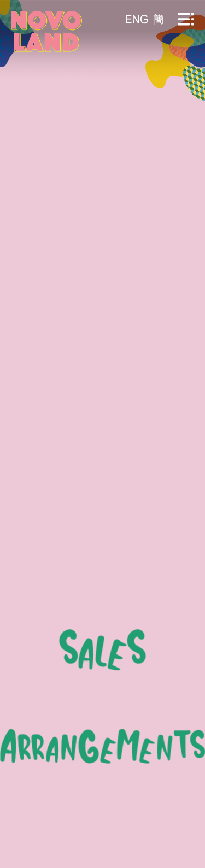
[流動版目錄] (186, 19)
